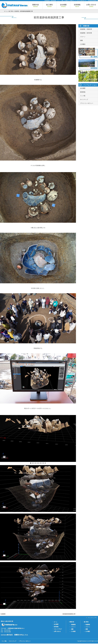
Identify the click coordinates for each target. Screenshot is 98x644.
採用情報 (56, 627)
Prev (2, 438)
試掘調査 (3, 614)
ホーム (6, 11)
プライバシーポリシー (87, 103)
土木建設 (83, 44)
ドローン (83, 37)
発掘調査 (17, 11)
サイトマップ (84, 99)
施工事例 (11, 11)
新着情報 (83, 92)
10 (45, 463)
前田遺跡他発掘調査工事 (69, 614)
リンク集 (83, 96)
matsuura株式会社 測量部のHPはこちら (14, 635)
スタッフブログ (58, 629)
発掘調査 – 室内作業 (86, 33)
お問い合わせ (57, 631)
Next (74, 438)
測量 (81, 40)
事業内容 (72, 622)
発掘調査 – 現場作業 (86, 29)
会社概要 (83, 88)
